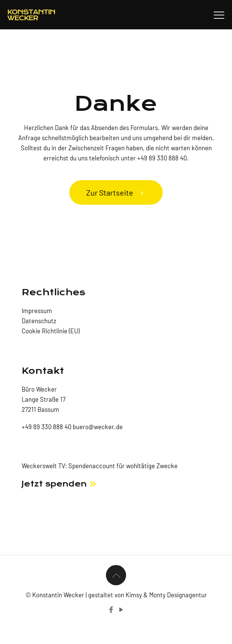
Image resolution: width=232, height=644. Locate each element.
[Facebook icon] (111, 609)
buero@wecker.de (97, 427)
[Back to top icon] (116, 575)
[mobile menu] (219, 14)
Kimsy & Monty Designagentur (166, 595)
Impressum (37, 311)
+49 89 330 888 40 (46, 427)
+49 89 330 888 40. (163, 158)
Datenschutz (39, 321)
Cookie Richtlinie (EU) (51, 331)
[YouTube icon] (121, 609)
